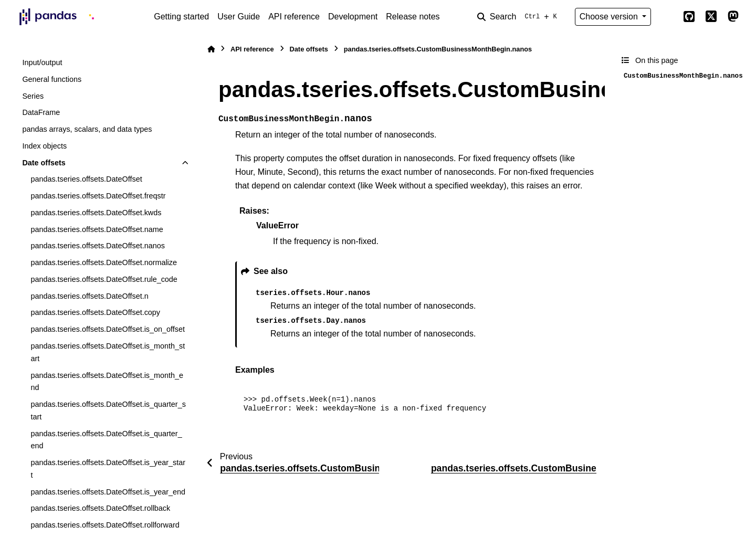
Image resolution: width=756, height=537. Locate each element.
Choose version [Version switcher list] (610, 17)
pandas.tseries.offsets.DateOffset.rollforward (105, 525)
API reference (294, 17)
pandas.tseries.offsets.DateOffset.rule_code (104, 279)
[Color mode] (667, 17)
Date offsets (44, 163)
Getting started (181, 17)
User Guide (239, 17)
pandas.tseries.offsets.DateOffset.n (89, 296)
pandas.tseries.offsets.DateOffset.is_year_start (108, 469)
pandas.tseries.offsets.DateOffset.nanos (97, 246)
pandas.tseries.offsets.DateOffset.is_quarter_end (106, 440)
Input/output (42, 62)
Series (33, 96)
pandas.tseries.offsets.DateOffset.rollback (100, 508)
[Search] (519, 17)
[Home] (211, 49)
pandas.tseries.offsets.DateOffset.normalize (104, 262)
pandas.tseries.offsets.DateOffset (86, 179)
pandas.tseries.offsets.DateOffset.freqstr (98, 196)
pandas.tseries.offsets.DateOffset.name (97, 229)
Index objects (44, 146)
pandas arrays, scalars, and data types (87, 129)
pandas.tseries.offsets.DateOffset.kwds (96, 213)
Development (353, 17)
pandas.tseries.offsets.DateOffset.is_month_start (108, 352)
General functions (52, 79)
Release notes (413, 17)
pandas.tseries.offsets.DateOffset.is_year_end (108, 492)
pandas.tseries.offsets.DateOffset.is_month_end (107, 382)
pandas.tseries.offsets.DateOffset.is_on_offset (108, 329)
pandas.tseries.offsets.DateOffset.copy (95, 312)
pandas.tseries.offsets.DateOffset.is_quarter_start (108, 410)
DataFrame (41, 112)
